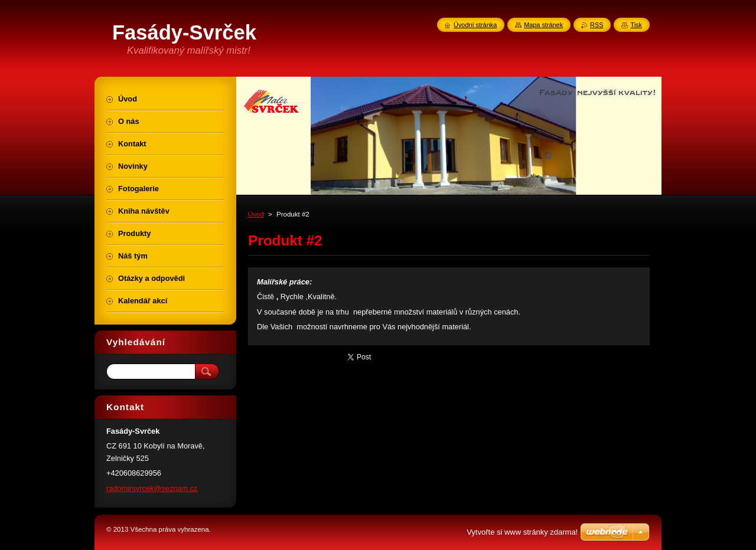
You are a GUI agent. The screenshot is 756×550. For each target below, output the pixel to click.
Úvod (256, 214)
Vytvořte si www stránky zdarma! (522, 532)
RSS (597, 25)
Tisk (636, 25)
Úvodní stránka (475, 25)
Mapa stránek (543, 25)
